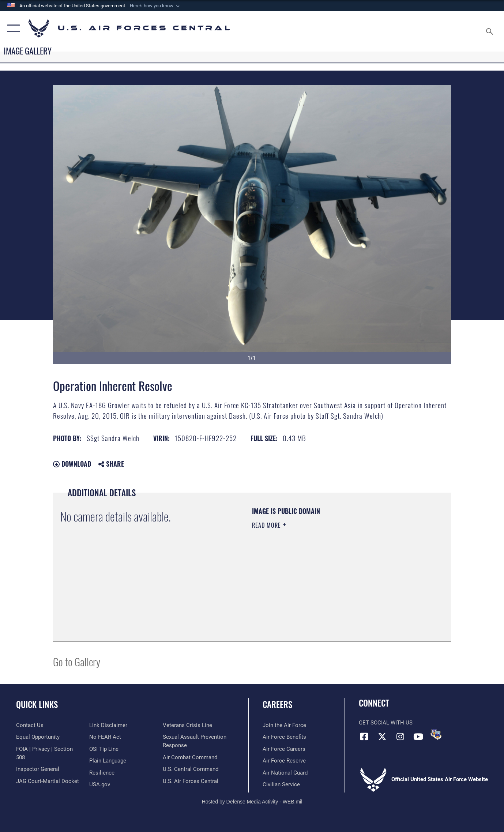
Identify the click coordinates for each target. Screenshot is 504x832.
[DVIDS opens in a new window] (436, 734)
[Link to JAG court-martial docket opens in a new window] (48, 781)
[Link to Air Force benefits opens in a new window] (284, 737)
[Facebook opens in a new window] (364, 737)
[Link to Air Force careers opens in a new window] (284, 749)
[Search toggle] (491, 28)
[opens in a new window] (108, 761)
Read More (267, 525)
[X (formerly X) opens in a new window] (382, 737)
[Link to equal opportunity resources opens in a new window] (38, 737)
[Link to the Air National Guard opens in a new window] (285, 773)
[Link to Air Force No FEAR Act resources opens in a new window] (105, 737)
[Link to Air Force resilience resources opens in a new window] (102, 773)
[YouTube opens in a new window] (418, 737)
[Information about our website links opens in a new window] (108, 725)
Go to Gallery (77, 661)
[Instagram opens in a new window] (400, 737)
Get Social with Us (386, 723)
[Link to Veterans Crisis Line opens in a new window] (187, 725)
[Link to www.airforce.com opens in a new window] (284, 725)
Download (72, 464)
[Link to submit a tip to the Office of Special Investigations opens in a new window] (104, 749)
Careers (277, 704)
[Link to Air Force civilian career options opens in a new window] (281, 784)
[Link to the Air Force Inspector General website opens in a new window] (38, 769)
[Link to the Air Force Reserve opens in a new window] (284, 761)
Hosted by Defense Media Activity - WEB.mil (252, 801)
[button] (155, 6)
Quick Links (37, 704)
